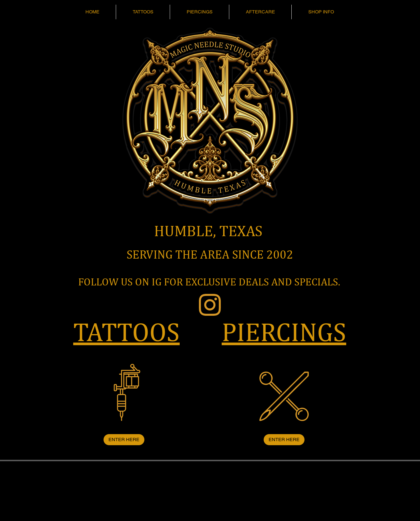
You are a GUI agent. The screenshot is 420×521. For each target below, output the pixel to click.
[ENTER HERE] (124, 440)
